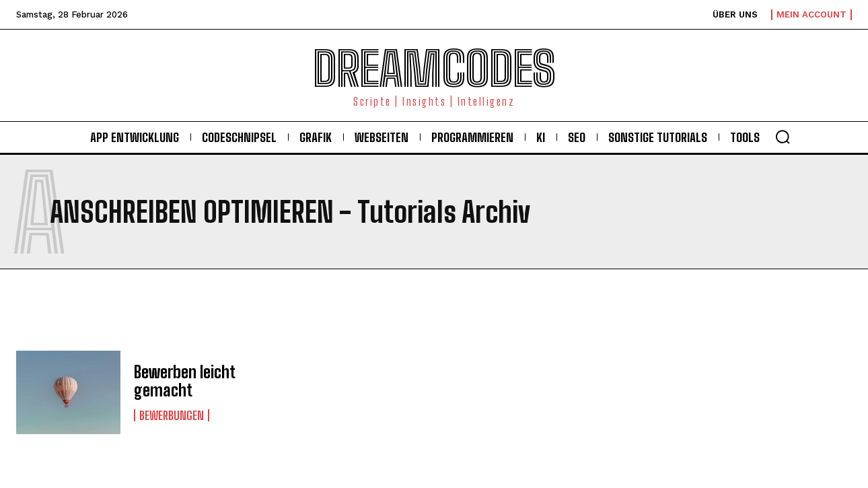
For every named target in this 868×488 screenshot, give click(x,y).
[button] (783, 137)
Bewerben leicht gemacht (185, 381)
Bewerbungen (172, 415)
